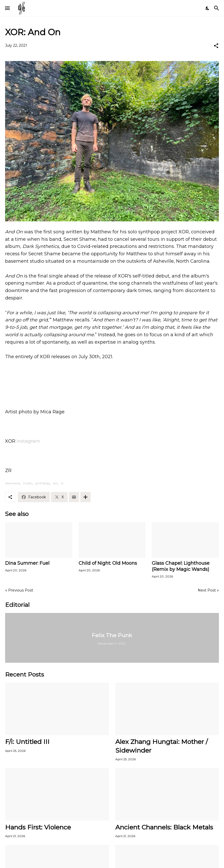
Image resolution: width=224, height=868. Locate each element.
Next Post (207, 590)
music (27, 483)
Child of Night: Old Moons (108, 563)
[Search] (217, 8)
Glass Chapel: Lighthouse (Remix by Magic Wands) (181, 566)
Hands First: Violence (38, 827)
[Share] (216, 46)
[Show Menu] (7, 8)
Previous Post (21, 590)
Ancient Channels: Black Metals (164, 827)
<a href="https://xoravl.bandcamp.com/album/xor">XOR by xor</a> (112, 383)
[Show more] (85, 497)
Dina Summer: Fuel (27, 563)
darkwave (12, 483)
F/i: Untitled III (27, 742)
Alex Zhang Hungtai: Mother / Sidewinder (161, 746)
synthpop (42, 483)
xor (55, 483)
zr (62, 483)
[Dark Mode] (208, 8)
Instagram (28, 441)
